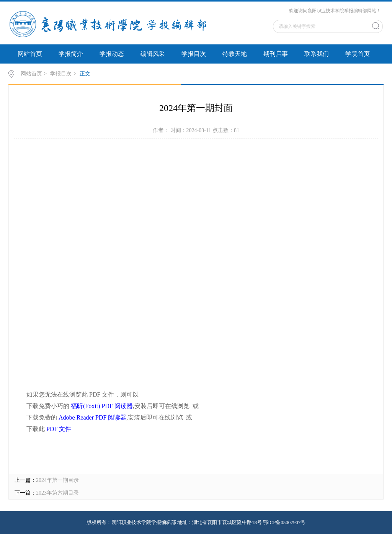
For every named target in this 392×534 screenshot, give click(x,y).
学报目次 (194, 54)
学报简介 (71, 54)
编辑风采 (153, 54)
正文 (85, 74)
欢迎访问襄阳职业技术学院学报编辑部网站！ (335, 11)
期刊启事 (276, 54)
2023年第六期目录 (57, 493)
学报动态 (112, 54)
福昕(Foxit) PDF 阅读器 (102, 406)
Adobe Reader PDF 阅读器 (92, 417)
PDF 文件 (59, 429)
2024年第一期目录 (57, 480)
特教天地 (235, 54)
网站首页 (30, 54)
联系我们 (317, 54)
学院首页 (358, 54)
